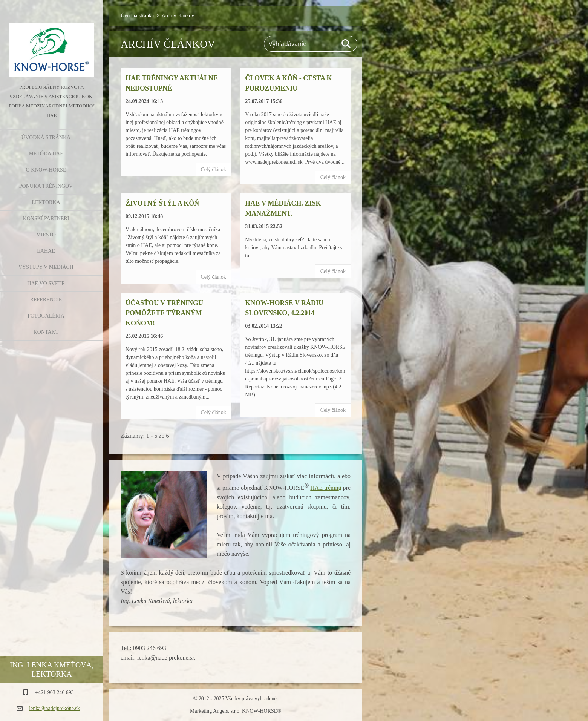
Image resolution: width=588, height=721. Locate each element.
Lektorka (46, 202)
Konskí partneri (46, 219)
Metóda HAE (46, 154)
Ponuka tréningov (46, 186)
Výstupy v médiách (46, 267)
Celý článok (214, 170)
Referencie (46, 300)
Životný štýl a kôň (162, 203)
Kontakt (46, 332)
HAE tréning (326, 488)
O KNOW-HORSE (46, 170)
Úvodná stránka (46, 137)
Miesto (46, 235)
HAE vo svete (46, 283)
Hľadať (346, 44)
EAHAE (46, 251)
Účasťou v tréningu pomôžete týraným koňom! (164, 313)
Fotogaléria (46, 316)
